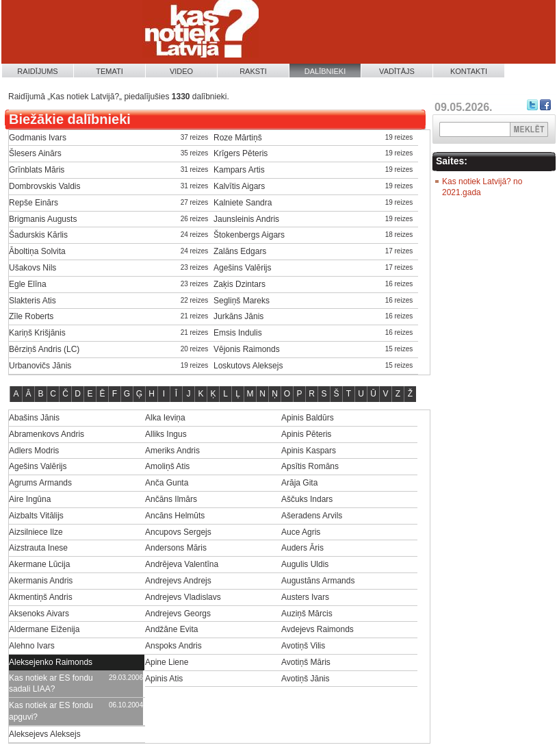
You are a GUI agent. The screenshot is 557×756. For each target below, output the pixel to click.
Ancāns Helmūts (175, 516)
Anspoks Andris (173, 646)
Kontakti (469, 71)
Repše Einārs (34, 203)
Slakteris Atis (33, 301)
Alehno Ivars (32, 646)
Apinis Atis (164, 679)
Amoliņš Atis (167, 466)
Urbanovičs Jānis (40, 366)
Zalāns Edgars (240, 251)
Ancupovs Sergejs (178, 532)
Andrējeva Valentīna (182, 564)
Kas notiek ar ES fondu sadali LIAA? (51, 684)
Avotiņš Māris (306, 662)
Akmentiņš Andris (41, 597)
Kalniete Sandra (243, 203)
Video (181, 71)
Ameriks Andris (172, 451)
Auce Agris (301, 532)
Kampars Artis (239, 170)
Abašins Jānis (34, 418)
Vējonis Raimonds (247, 349)
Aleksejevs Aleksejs (45, 734)
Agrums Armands (40, 483)
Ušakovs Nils (33, 268)
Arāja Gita (299, 483)
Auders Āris (302, 548)
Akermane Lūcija (39, 564)
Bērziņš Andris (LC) (44, 349)
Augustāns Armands (318, 581)
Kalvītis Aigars (239, 186)
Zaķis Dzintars (239, 284)
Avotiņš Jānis (305, 679)
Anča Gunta (167, 483)
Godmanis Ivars (38, 138)
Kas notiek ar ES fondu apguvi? (51, 711)
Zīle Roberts (31, 316)
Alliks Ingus (166, 434)
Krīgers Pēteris (241, 153)
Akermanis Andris (41, 581)
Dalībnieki (325, 71)
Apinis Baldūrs (308, 418)
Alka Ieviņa (165, 418)
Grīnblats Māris (37, 170)
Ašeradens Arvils (312, 516)
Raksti (253, 71)
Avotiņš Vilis (303, 646)
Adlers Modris (34, 451)
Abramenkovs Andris (47, 434)
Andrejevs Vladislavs (183, 597)
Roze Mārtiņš (238, 138)
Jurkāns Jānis (238, 316)
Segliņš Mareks (242, 301)
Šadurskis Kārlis (38, 235)
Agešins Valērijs (242, 268)
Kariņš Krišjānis (37, 333)
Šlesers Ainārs (35, 153)
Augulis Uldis (305, 564)
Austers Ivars (305, 597)
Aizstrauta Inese (38, 548)
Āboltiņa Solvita (37, 251)
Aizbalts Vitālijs (36, 516)
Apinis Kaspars (309, 451)
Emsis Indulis (238, 333)
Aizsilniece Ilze (36, 532)
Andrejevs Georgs (178, 614)
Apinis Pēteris (306, 434)
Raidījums (37, 71)
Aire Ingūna (30, 499)
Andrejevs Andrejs (178, 581)
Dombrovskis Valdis (44, 186)
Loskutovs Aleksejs (248, 366)
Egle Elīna (28, 284)
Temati (109, 71)
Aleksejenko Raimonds (51, 662)
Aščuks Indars (307, 499)
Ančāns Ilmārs (171, 499)
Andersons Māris (176, 548)
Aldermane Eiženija (44, 629)
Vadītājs (397, 71)
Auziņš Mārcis (307, 614)
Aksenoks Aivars (39, 614)
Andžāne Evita (171, 629)
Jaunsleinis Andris (246, 219)
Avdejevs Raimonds (318, 629)
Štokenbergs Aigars (249, 235)
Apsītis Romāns (310, 466)
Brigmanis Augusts (43, 219)
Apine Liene (167, 662)
